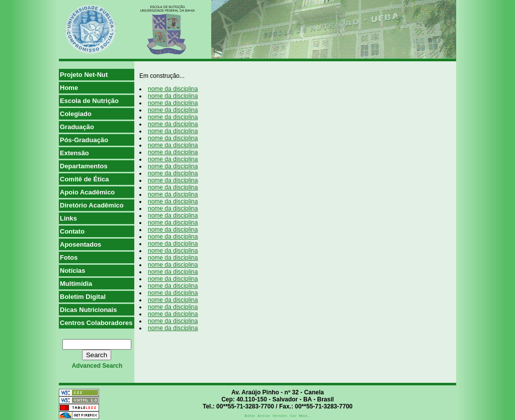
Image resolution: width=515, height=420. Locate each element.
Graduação (77, 127)
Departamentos (84, 166)
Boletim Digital (83, 297)
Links (68, 218)
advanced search (97, 366)
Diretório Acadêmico (92, 205)
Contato (72, 231)
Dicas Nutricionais (88, 310)
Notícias (73, 271)
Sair (293, 416)
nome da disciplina (173, 89)
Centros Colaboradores (96, 323)
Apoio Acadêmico (87, 192)
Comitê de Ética (84, 179)
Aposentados (80, 244)
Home (69, 88)
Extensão (74, 153)
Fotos (69, 257)
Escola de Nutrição (89, 101)
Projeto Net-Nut (84, 75)
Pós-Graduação (84, 140)
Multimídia (76, 284)
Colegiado (76, 114)
